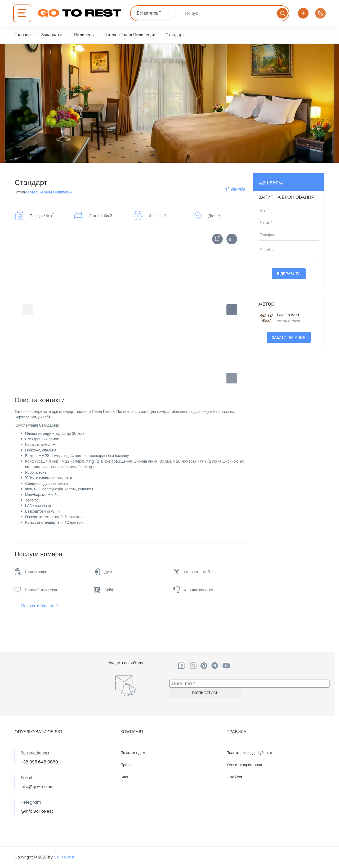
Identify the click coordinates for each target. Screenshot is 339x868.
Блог (124, 777)
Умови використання (244, 765)
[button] (232, 378)
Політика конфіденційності (249, 753)
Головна (23, 35)
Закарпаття (52, 35)
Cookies (234, 777)
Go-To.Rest (288, 315)
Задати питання (289, 337)
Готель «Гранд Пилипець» (130, 35)
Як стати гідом (133, 753)
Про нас (127, 765)
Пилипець (84, 35)
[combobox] (154, 13)
